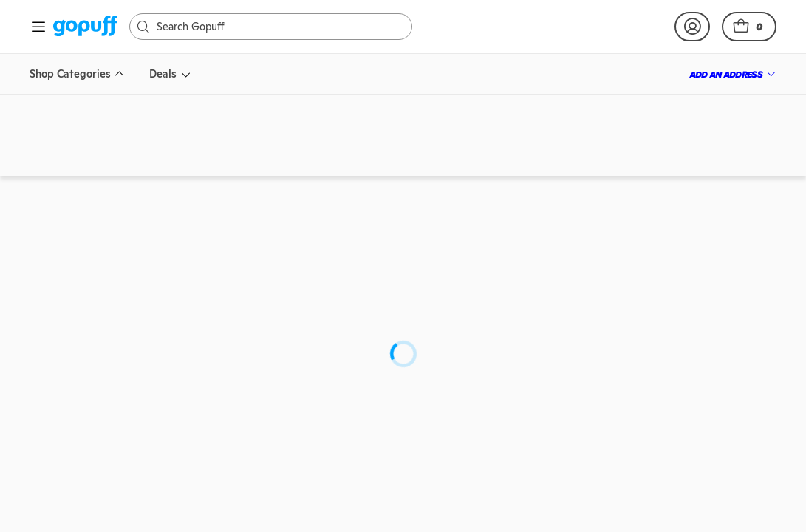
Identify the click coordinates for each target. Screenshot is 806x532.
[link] (85, 27)
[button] (749, 27)
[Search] (278, 27)
